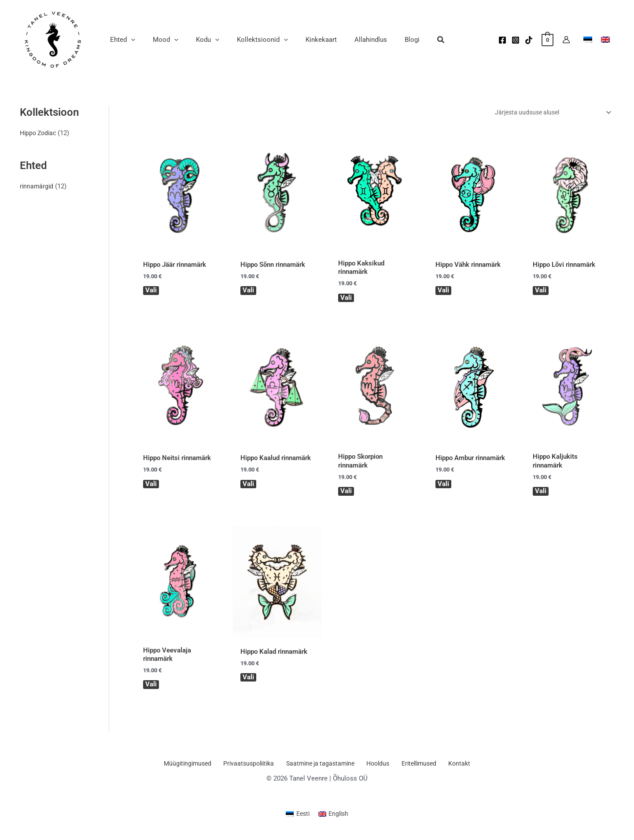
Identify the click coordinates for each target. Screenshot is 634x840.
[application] (129, 40)
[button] (410, 41)
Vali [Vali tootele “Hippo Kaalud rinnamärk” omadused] (249, 486)
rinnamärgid (37, 186)
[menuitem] (297, 817)
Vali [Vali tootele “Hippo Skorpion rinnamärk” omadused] (346, 493)
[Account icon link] (566, 40)
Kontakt (455, 767)
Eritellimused (417, 767)
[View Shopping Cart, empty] (547, 40)
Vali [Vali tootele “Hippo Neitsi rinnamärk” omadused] (151, 486)
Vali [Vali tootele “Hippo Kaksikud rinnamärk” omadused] (346, 298)
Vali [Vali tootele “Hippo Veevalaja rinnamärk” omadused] (151, 687)
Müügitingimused (194, 767)
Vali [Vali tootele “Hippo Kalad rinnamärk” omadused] (249, 680)
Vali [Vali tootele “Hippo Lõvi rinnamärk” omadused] (541, 291)
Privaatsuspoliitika (253, 767)
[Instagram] (516, 40)
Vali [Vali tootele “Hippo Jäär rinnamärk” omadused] (151, 291)
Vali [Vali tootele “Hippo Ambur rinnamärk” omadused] (443, 486)
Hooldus (379, 767)
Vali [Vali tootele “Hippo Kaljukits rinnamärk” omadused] (541, 493)
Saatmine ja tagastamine (323, 767)
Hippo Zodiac (40, 133)
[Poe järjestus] (548, 113)
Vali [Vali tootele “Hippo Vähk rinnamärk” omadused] (443, 291)
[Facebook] (502, 40)
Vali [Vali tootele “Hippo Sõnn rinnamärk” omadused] (249, 291)
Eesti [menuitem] (302, 817)
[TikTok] (529, 40)
